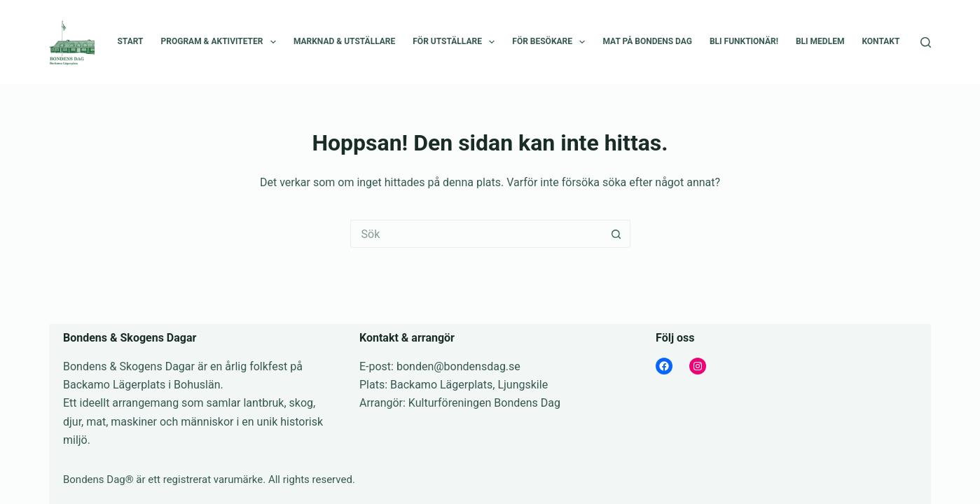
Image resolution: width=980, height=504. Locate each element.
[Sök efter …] (476, 234)
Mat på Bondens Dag (647, 41)
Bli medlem (820, 41)
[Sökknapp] (616, 234)
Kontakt (881, 41)
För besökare (551, 42)
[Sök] (926, 42)
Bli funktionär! (744, 41)
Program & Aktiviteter (221, 42)
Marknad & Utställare (344, 41)
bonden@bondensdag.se (458, 366)
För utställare (456, 42)
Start (130, 41)
